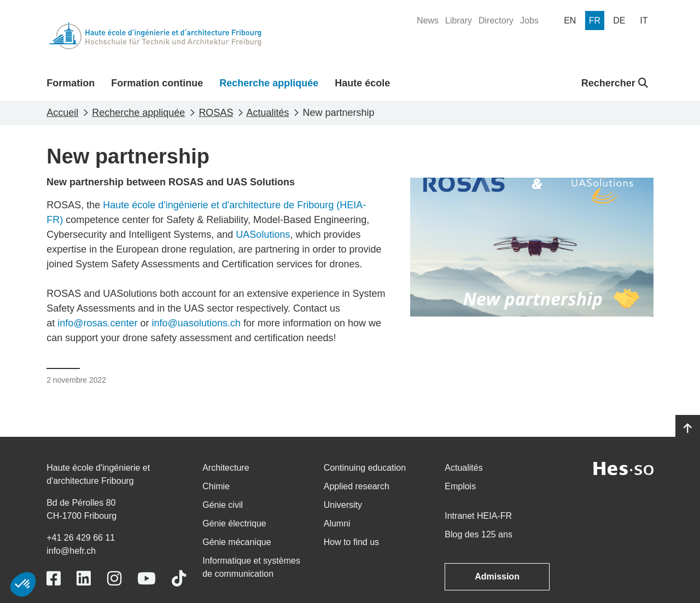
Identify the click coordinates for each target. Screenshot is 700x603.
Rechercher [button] (615, 83)
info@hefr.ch (71, 551)
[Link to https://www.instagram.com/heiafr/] (114, 579)
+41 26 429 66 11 (81, 538)
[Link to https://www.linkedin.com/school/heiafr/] (84, 579)
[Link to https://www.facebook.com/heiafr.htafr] (54, 579)
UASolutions (263, 235)
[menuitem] (428, 21)
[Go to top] (688, 429)
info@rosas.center (97, 323)
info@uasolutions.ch (196, 323)
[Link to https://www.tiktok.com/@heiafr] (179, 579)
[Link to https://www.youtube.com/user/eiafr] (147, 579)
